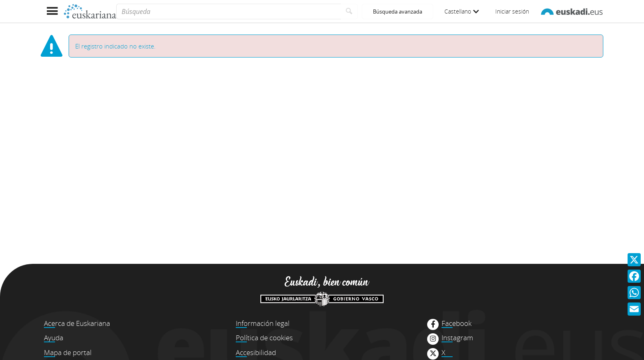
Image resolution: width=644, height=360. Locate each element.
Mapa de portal (68, 352)
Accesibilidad (256, 352)
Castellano (462, 11)
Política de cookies (264, 338)
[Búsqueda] (229, 12)
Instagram (457, 338)
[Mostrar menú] (52, 11)
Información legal (263, 323)
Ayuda (54, 338)
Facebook (457, 323)
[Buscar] (349, 12)
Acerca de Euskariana (77, 323)
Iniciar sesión (512, 11)
